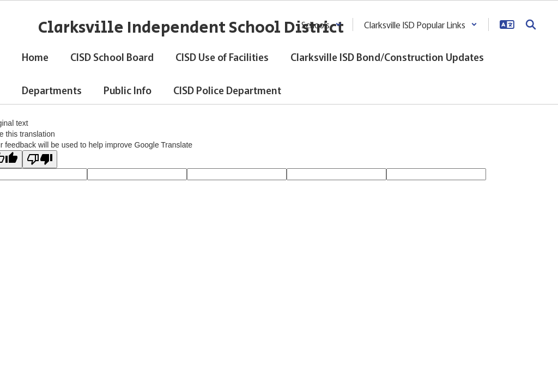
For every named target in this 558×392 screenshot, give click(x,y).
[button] (322, 24)
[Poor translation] (40, 159)
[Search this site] (531, 24)
